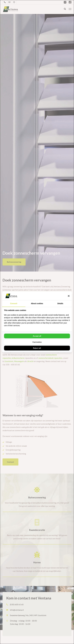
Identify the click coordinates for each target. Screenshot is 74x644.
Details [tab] (60, 303)
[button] (69, 296)
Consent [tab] (14, 303)
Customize (37, 342)
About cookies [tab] (37, 303)
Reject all (37, 348)
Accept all (37, 336)
